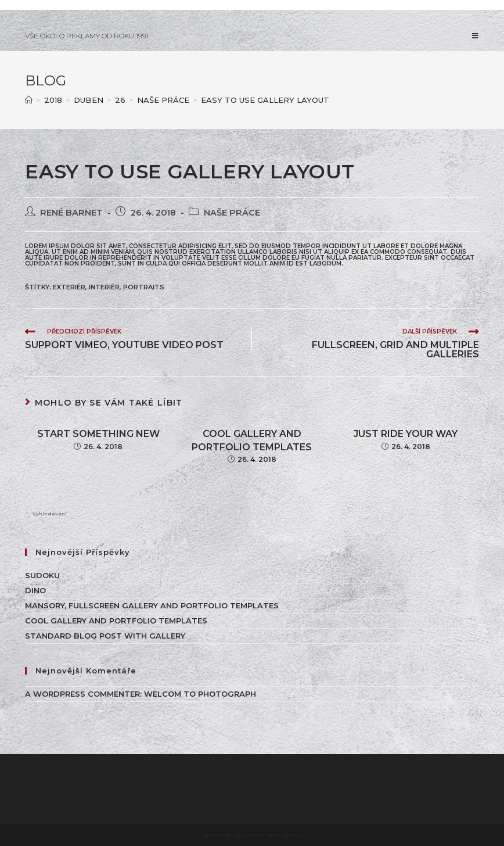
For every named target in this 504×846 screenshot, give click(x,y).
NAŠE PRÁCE (232, 213)
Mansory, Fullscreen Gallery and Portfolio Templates (152, 605)
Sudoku (42, 575)
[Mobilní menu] (476, 36)
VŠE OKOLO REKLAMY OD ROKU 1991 (87, 36)
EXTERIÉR (69, 287)
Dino (35, 590)
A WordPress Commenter (82, 694)
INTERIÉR (104, 287)
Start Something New (98, 434)
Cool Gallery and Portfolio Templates (252, 440)
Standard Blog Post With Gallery (105, 636)
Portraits (144, 287)
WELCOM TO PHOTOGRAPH (200, 694)
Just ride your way (406, 434)
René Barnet (71, 213)
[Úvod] (29, 100)
